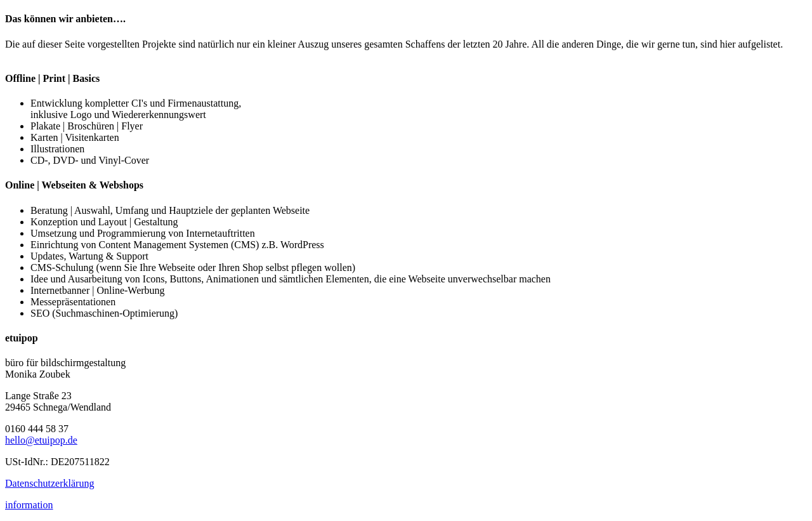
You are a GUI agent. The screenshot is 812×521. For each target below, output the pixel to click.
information (29, 505)
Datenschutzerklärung (49, 483)
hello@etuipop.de (41, 440)
